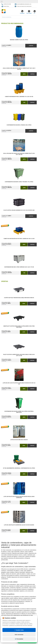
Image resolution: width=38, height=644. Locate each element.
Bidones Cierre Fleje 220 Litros (19, 40)
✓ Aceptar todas (19, 630)
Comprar (31, 46)
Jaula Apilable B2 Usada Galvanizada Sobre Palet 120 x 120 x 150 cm (19, 154)
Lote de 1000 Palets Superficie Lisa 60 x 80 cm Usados (19, 525)
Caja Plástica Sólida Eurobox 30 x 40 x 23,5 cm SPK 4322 (19, 210)
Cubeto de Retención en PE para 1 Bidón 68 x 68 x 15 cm (19, 239)
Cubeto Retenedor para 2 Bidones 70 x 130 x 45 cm (19, 97)
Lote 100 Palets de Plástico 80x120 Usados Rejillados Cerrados (19, 497)
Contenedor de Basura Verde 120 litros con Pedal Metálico (19, 412)
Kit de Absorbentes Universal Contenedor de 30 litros (19, 468)
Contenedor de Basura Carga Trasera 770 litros (19, 182)
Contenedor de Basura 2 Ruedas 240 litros (19, 125)
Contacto (22, 12)
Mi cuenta (29, 12)
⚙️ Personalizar (19, 639)
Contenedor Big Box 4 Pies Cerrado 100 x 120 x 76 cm (19, 267)
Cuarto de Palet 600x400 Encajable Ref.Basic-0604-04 (19, 298)
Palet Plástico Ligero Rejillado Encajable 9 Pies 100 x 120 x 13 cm (19, 355)
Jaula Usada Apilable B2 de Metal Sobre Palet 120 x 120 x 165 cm (19, 69)
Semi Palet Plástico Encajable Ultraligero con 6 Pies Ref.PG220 (19, 327)
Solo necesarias (19, 635)
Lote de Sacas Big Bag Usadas (19, 440)
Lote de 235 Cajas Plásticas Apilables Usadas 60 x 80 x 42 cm (19, 383)
